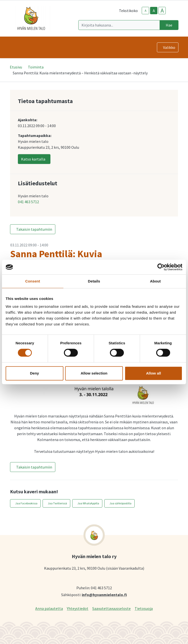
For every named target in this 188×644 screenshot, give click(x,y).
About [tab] (155, 281)
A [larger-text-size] (162, 11)
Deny (34, 373)
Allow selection (94, 373)
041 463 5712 (28, 202)
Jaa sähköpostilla (120, 503)
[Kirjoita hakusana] (119, 25)
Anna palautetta (49, 608)
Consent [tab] (33, 281)
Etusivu (16, 67)
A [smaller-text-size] (146, 11)
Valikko (169, 47)
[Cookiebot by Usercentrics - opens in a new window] (161, 267)
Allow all (154, 373)
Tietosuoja (144, 608)
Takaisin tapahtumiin (34, 229)
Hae (169, 25)
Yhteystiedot (78, 608)
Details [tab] (94, 281)
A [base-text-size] (154, 11)
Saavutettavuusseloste (112, 608)
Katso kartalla (33, 159)
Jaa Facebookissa (26, 503)
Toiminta (36, 67)
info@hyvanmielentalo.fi (104, 595)
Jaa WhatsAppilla (88, 503)
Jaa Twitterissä (57, 503)
